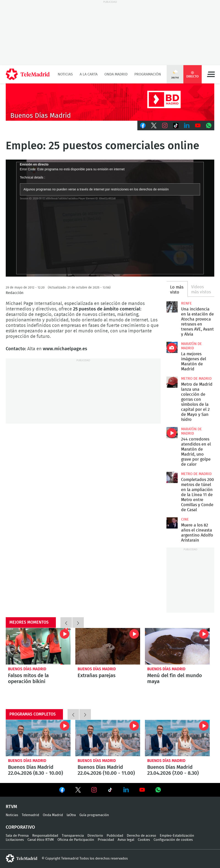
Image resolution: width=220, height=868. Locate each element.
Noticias (65, 74)
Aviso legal (126, 840)
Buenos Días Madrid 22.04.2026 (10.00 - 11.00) (108, 738)
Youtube (198, 126)
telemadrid (22, 858)
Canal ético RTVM (41, 840)
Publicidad (115, 836)
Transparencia (73, 836)
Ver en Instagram (94, 790)
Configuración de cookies (173, 840)
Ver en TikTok (110, 791)
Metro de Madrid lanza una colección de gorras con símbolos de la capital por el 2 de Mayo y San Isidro (172, 382)
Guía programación (94, 815)
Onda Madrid (116, 74)
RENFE (186, 303)
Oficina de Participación (76, 840)
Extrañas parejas (108, 646)
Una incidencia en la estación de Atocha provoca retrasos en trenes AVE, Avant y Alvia (172, 307)
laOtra (71, 815)
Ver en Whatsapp (158, 790)
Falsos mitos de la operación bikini (38, 646)
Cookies (144, 840)
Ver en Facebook (62, 791)
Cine (185, 519)
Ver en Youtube (142, 790)
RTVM (11, 807)
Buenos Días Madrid (27, 669)
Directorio (95, 836)
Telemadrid (30, 815)
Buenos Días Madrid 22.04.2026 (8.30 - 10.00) (38, 738)
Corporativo (20, 827)
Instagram (165, 126)
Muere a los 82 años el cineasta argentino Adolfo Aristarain (172, 523)
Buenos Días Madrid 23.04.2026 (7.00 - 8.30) (177, 738)
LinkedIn (187, 126)
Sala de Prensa (17, 836)
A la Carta (89, 74)
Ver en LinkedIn (126, 790)
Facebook (143, 126)
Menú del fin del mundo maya (177, 646)
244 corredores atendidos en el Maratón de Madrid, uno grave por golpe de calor (172, 433)
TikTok (176, 126)
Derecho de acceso (141, 836)
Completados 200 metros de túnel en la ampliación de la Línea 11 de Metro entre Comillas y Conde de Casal (172, 477)
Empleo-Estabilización (177, 836)
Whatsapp (209, 126)
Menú (211, 74)
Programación (148, 74)
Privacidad (106, 840)
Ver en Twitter (78, 791)
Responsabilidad (45, 836)
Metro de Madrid (196, 379)
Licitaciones (15, 840)
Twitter (154, 126)
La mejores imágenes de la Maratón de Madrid (172, 347)
